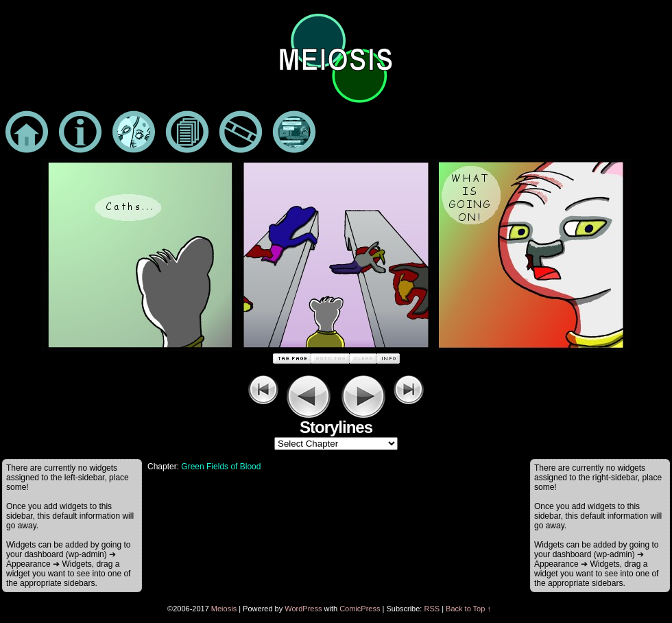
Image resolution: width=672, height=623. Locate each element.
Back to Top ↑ (468, 609)
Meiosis (224, 609)
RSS (432, 609)
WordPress (303, 609)
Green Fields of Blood (221, 467)
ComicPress (360, 609)
